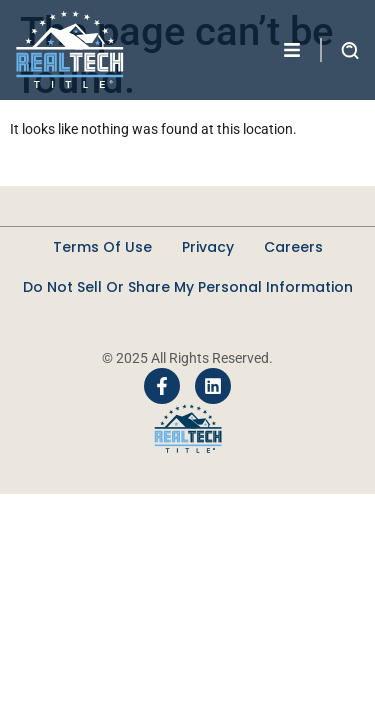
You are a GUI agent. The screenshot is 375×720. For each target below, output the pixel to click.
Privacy (208, 247)
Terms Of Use (102, 247)
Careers (293, 247)
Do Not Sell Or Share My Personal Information (188, 287)
